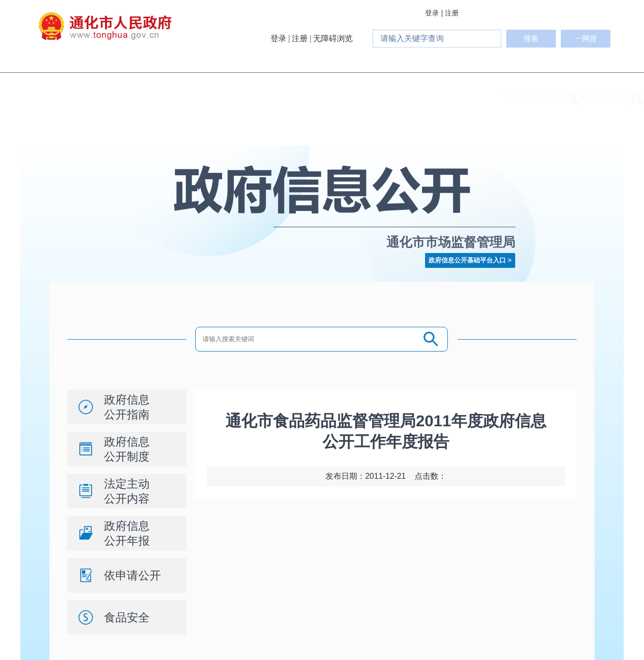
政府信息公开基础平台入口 (467, 260)
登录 (432, 13)
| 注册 (450, 13)
